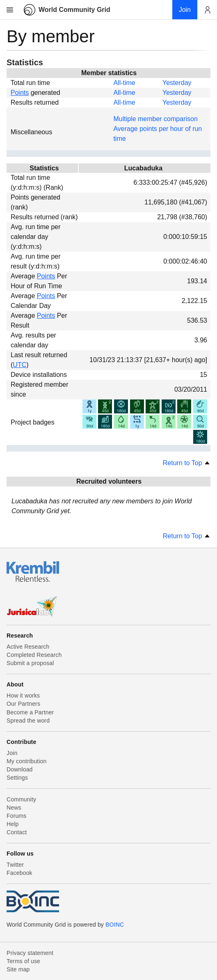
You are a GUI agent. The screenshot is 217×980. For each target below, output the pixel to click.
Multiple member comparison (155, 119)
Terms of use (23, 961)
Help (13, 824)
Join (12, 753)
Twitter (15, 865)
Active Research (28, 647)
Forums (16, 816)
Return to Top (187, 463)
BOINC (115, 925)
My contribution (26, 761)
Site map (18, 969)
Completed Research (34, 655)
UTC (19, 365)
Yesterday (177, 83)
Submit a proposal (30, 663)
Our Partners (23, 704)
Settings (17, 778)
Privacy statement (30, 953)
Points (20, 93)
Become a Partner (30, 712)
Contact (17, 832)
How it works (23, 695)
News (14, 808)
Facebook (19, 873)
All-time (124, 83)
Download (20, 769)
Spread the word (28, 721)
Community (21, 799)
